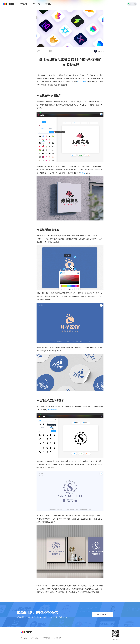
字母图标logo (52, 410)
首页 (38, 51)
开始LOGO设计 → (102, 614)
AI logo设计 (25, 638)
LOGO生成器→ (24, 4)
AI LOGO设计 (82, 82)
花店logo (83, 173)
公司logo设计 (35, 638)
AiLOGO (43, 51)
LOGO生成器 (46, 638)
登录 (132, 4)
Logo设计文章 (57, 638)
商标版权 (48, 4)
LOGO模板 (37, 4)
